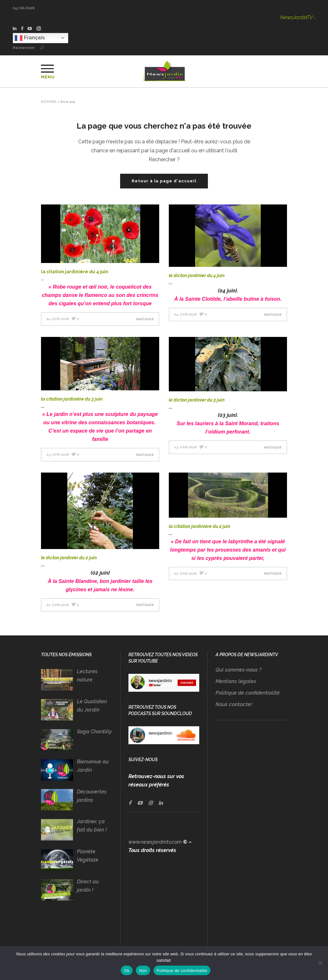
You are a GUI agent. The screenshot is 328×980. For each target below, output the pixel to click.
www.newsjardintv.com (155, 842)
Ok (127, 971)
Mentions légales (236, 681)
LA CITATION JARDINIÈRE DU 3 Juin (72, 399)
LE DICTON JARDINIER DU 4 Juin (197, 275)
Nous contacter (234, 704)
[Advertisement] (251, 844)
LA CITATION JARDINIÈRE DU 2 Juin (200, 526)
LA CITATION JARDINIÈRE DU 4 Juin (75, 272)
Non (143, 971)
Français (30, 38)
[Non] (320, 963)
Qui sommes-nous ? (238, 670)
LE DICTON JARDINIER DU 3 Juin (197, 400)
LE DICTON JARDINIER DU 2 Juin (69, 558)
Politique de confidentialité (248, 693)
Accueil (49, 102)
